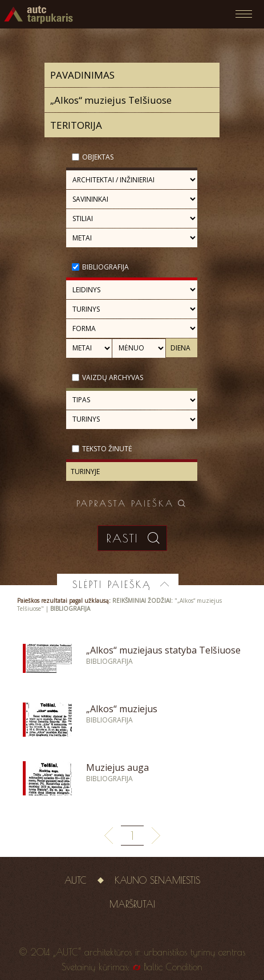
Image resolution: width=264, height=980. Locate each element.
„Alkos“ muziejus (122, 709)
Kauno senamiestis (157, 880)
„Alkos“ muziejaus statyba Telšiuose (163, 650)
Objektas (98, 157)
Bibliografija (105, 267)
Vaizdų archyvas (113, 377)
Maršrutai (132, 904)
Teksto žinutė (107, 449)
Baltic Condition (173, 967)
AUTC (76, 880)
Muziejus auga (117, 767)
